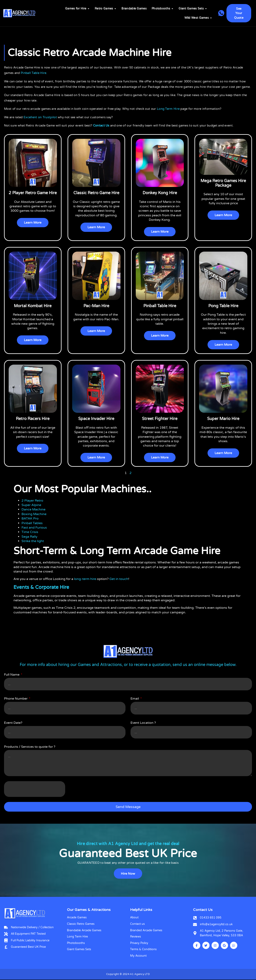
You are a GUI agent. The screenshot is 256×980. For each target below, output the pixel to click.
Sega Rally (29, 537)
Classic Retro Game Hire (96, 193)
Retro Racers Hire (33, 419)
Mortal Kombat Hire (33, 306)
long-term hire (85, 579)
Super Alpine (31, 505)
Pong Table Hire (223, 306)
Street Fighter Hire (160, 419)
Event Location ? (143, 723)
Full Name (12, 675)
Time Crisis (30, 532)
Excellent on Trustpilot (40, 117)
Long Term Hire (168, 109)
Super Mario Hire (223, 419)
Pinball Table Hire (160, 306)
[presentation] (35, 789)
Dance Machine (33, 510)
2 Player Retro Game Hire (33, 193)
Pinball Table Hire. (34, 73)
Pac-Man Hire (96, 306)
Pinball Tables (32, 523)
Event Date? (13, 723)
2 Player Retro (32, 501)
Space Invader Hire (96, 419)
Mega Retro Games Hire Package (223, 183)
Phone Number (16, 699)
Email (135, 699)
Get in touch (119, 579)
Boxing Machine (34, 514)
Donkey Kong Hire (160, 193)
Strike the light (33, 541)
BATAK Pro (30, 519)
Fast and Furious (34, 528)
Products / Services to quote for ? (30, 747)
